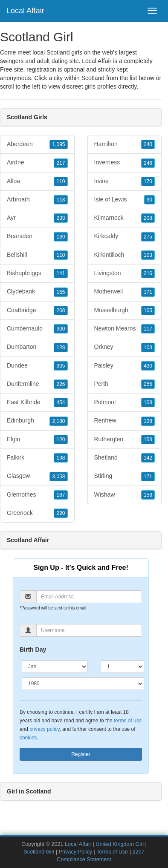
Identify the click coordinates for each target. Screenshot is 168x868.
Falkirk (37, 458)
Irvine (125, 181)
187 (61, 495)
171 (148, 292)
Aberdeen (37, 144)
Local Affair (25, 11)
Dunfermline (37, 384)
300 (61, 329)
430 (148, 366)
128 (61, 348)
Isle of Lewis (125, 200)
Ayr (37, 218)
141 (61, 273)
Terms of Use (112, 852)
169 (61, 237)
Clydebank (37, 292)
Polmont (125, 402)
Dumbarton (37, 347)
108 (148, 402)
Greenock (37, 513)
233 (61, 218)
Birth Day (33, 650)
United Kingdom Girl (120, 844)
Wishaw (125, 495)
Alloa (37, 181)
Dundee (37, 366)
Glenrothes (37, 495)
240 (148, 144)
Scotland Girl (39, 852)
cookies (28, 738)
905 (61, 366)
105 (148, 310)
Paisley (125, 366)
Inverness (125, 163)
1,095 (58, 144)
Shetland (125, 458)
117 (148, 329)
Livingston (125, 273)
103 (148, 255)
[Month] (55, 667)
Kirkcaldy (125, 236)
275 (148, 237)
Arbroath (37, 200)
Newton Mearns (125, 329)
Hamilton (125, 144)
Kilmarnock (125, 218)
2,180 (58, 421)
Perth (125, 384)
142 (148, 458)
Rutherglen (125, 440)
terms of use (128, 721)
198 (61, 458)
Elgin (37, 440)
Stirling (125, 476)
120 (61, 440)
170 (148, 181)
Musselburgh (125, 310)
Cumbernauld (37, 329)
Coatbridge (37, 310)
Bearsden (37, 236)
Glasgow (37, 476)
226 (61, 384)
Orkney (125, 347)
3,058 (58, 477)
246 (148, 163)
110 (61, 181)
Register (81, 754)
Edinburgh (37, 421)
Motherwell (125, 292)
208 (61, 310)
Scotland (93, 78)
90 (149, 200)
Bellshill (37, 255)
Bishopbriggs (37, 273)
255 (148, 384)
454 (61, 402)
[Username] (89, 630)
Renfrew (125, 421)
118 (61, 200)
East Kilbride (37, 402)
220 (61, 513)
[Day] (122, 667)
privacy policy (44, 729)
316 (148, 273)
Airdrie (37, 163)
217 (61, 163)
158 (148, 495)
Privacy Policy (75, 852)
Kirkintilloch (125, 255)
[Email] (89, 597)
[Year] (83, 684)
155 (61, 292)
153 (148, 440)
